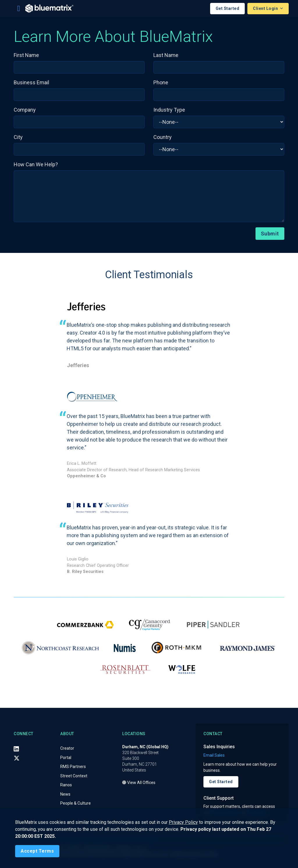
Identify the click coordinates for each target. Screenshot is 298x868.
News (65, 794)
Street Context (74, 776)
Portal (66, 758)
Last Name (166, 55)
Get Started (228, 8)
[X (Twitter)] (17, 758)
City (18, 137)
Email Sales (214, 755)
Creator (67, 749)
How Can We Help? (36, 164)
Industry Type (169, 110)
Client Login (266, 8)
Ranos (66, 785)
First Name (26, 55)
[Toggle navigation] (19, 8)
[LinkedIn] (16, 749)
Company (25, 110)
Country (163, 137)
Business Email (31, 82)
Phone (161, 82)
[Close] (37, 851)
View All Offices (139, 783)
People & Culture (76, 803)
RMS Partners (73, 767)
